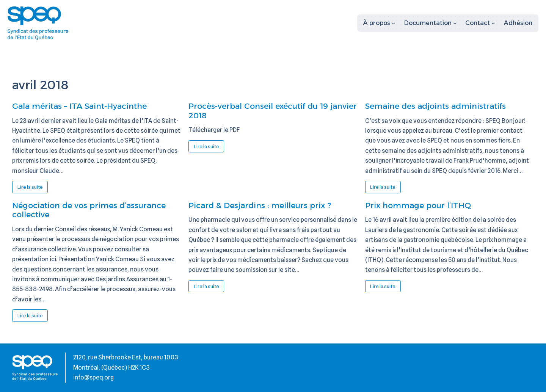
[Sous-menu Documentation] (431, 23)
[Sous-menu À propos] (379, 23)
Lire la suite (33, 188)
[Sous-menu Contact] (480, 23)
